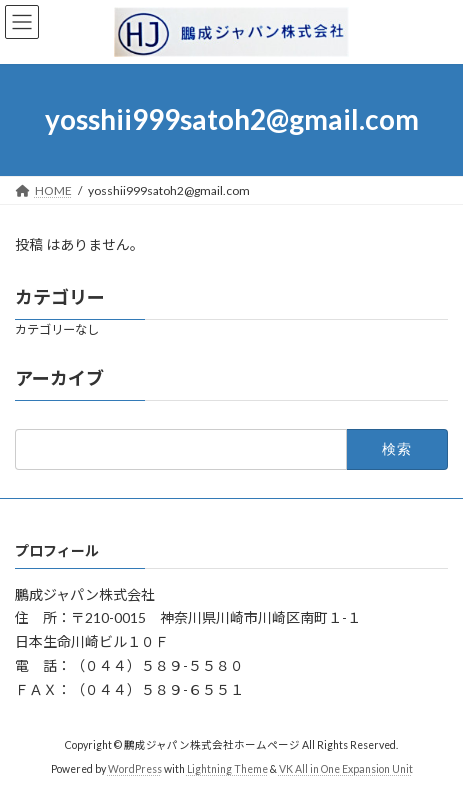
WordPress (135, 769)
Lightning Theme (227, 769)
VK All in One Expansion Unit (346, 769)
